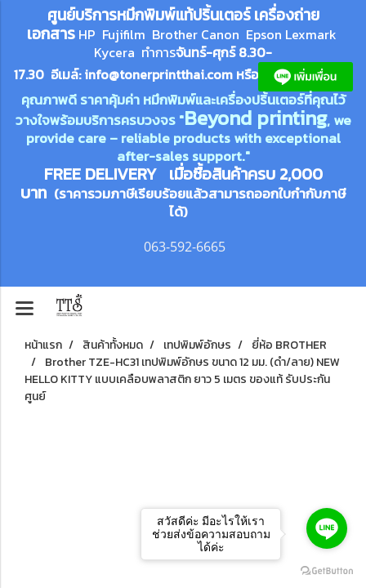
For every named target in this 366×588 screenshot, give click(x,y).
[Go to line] (327, 528)
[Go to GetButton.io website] (327, 571)
